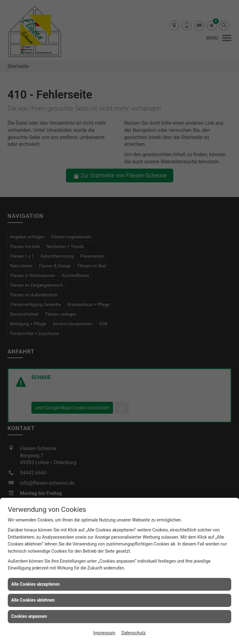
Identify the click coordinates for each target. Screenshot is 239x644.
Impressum (104, 633)
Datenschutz (134, 633)
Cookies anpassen (29, 616)
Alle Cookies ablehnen (33, 600)
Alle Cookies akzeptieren (35, 584)
